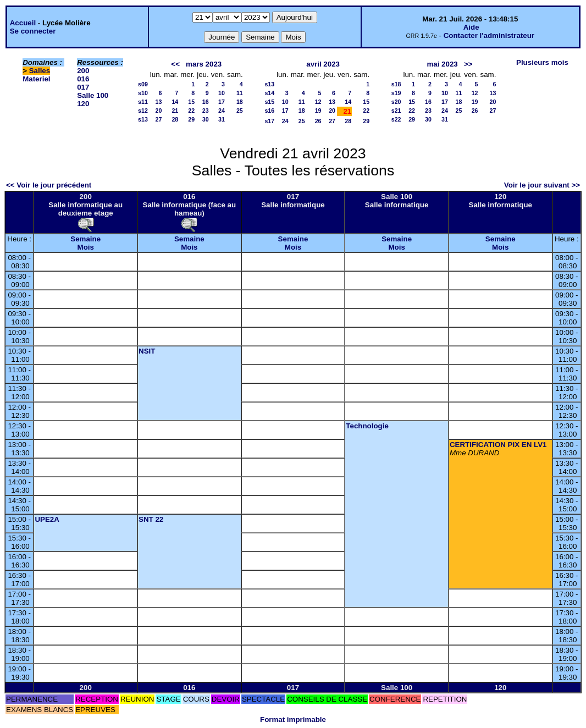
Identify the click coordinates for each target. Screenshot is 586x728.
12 (318, 102)
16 (206, 102)
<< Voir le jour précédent (49, 185)
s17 (269, 121)
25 (240, 111)
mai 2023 (442, 64)
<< (175, 64)
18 (240, 102)
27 (158, 119)
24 (222, 111)
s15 (269, 102)
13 (158, 102)
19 (318, 111)
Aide (471, 27)
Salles (40, 71)
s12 (143, 111)
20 (158, 111)
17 (222, 102)
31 (222, 119)
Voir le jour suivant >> (542, 185)
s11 (143, 102)
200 (83, 71)
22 (191, 111)
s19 (396, 93)
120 (83, 104)
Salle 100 (93, 95)
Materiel (36, 79)
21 (175, 111)
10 (222, 93)
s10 (143, 93)
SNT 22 (151, 519)
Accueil (23, 23)
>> (468, 64)
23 (206, 111)
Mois (86, 247)
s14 (269, 93)
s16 (269, 111)
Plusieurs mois (542, 62)
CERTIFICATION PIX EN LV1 (498, 445)
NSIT (147, 351)
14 (175, 102)
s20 (396, 102)
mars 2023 (204, 64)
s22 (396, 119)
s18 (396, 84)
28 (175, 119)
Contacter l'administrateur (489, 35)
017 (83, 87)
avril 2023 (323, 64)
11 (240, 93)
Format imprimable (293, 719)
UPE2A (47, 519)
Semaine (85, 239)
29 (191, 119)
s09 (143, 84)
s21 (396, 111)
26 (318, 121)
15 (191, 102)
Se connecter (33, 31)
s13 (143, 119)
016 (83, 79)
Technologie (367, 426)
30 (206, 119)
